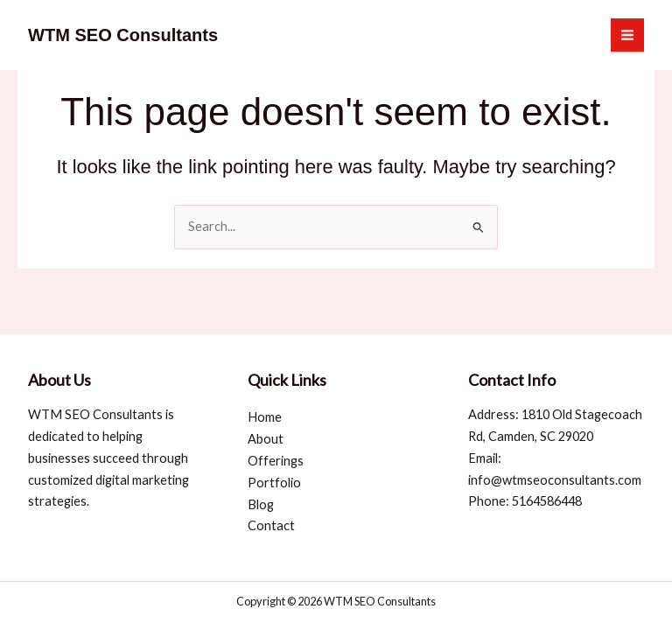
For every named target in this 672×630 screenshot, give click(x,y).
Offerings (276, 461)
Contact (271, 525)
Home (265, 417)
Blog (261, 504)
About (266, 439)
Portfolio (274, 483)
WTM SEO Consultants (123, 35)
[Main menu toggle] (627, 35)
